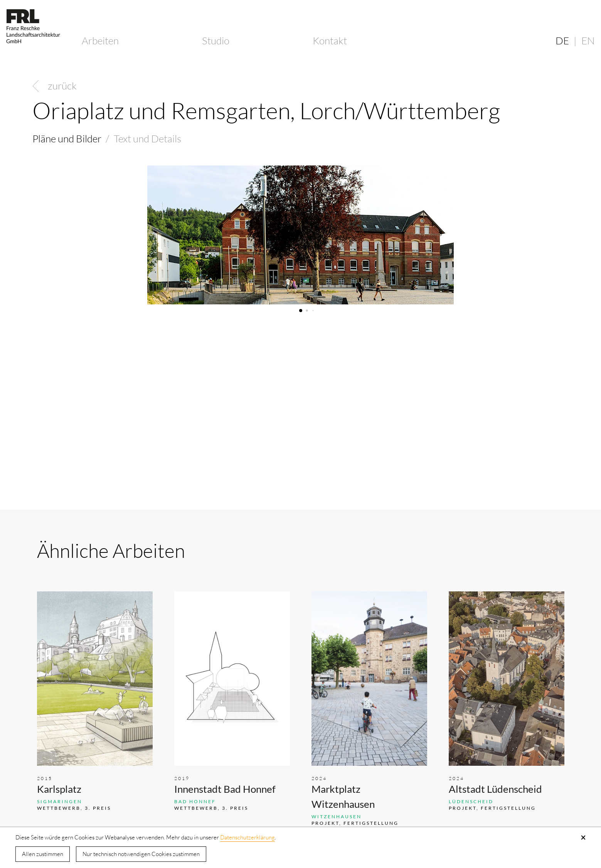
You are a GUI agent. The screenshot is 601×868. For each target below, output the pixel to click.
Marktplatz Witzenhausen (343, 796)
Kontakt (330, 41)
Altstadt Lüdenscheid (495, 789)
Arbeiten (100, 41)
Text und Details (147, 138)
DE (562, 41)
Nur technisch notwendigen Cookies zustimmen (141, 854)
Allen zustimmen (43, 854)
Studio (216, 41)
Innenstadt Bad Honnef (225, 789)
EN (588, 41)
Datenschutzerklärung (247, 837)
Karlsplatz (59, 789)
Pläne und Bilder (67, 138)
